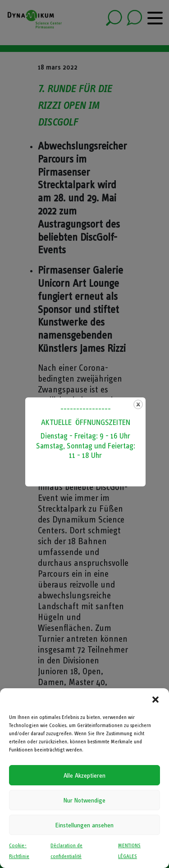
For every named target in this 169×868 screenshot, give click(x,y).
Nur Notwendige (84, 800)
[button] (155, 700)
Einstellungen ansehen (84, 825)
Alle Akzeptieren (84, 775)
